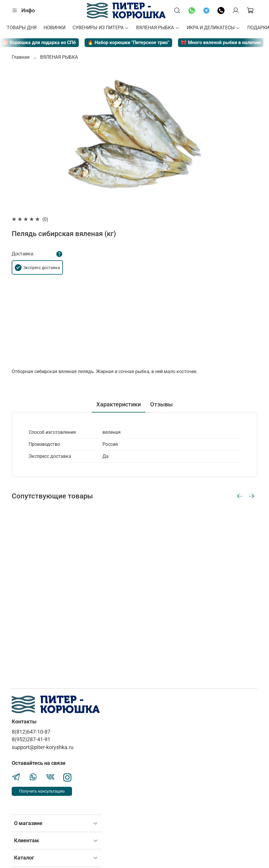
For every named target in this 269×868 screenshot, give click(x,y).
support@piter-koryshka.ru (43, 747)
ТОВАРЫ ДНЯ (22, 28)
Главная (21, 57)
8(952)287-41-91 (31, 739)
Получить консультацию (42, 791)
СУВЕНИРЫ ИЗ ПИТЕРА (101, 28)
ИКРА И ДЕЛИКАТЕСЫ (214, 28)
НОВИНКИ (55, 28)
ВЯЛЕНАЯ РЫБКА (158, 28)
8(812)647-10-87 (31, 732)
